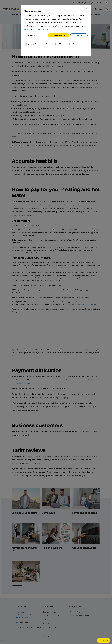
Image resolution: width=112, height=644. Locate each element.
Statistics (49, 44)
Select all (79, 35)
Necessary (32, 44)
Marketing (63, 44)
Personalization (79, 44)
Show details (30, 35)
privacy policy (41, 29)
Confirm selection (59, 35)
